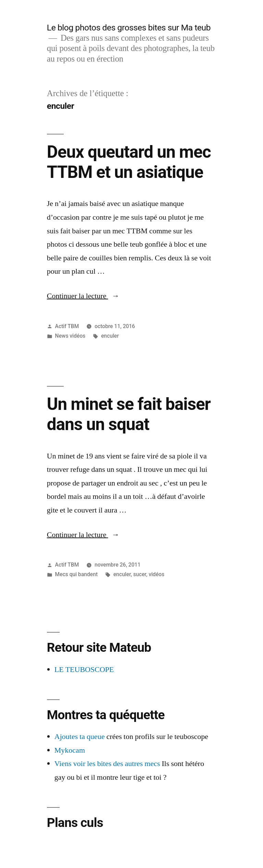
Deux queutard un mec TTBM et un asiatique (129, 162)
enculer (110, 336)
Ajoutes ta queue (80, 737)
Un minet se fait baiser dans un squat (129, 414)
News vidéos (70, 336)
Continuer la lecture (83, 296)
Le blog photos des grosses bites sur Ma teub (129, 28)
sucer (140, 574)
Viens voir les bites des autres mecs (107, 764)
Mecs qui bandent (77, 574)
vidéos (156, 574)
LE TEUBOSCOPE (84, 670)
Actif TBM (67, 326)
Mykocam (70, 750)
